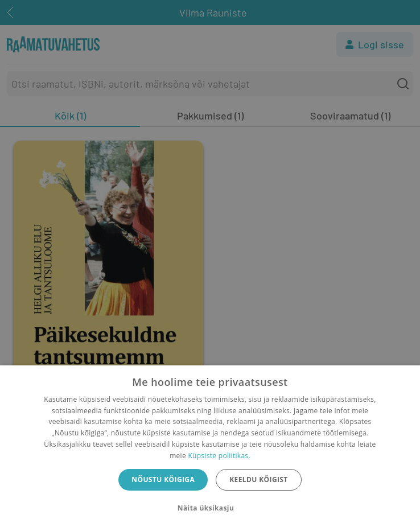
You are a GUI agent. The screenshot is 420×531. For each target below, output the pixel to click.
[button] (210, 508)
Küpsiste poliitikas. (219, 456)
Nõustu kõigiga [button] (163, 479)
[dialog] (210, 448)
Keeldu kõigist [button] (259, 479)
